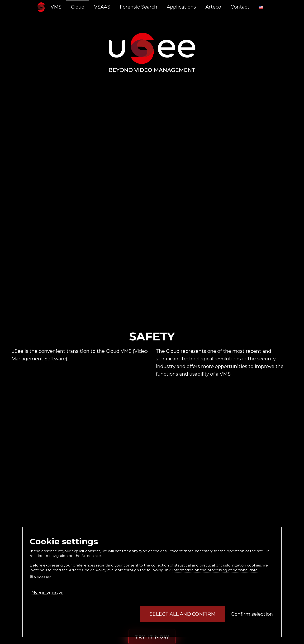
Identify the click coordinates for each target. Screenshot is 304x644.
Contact (240, 7)
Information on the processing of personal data (215, 570)
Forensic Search (138, 7)
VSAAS (102, 7)
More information (47, 592)
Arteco (213, 7)
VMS (56, 7)
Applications (181, 7)
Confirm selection (252, 614)
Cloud (78, 7)
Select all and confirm (182, 614)
